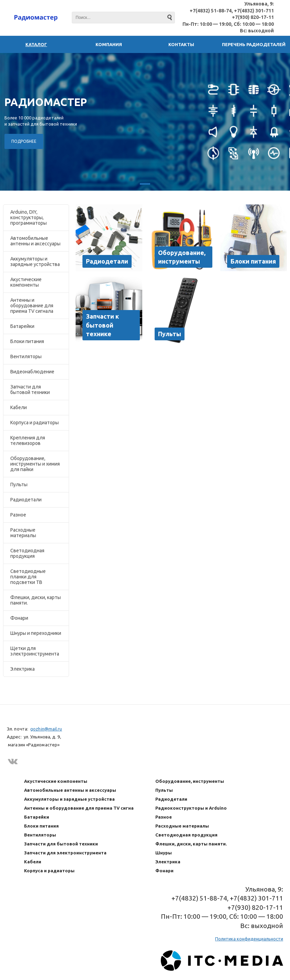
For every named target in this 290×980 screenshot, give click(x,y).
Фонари (19, 618)
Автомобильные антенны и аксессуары (35, 241)
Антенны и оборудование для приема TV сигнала (32, 306)
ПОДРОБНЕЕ (24, 141)
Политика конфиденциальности (249, 939)
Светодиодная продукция (27, 553)
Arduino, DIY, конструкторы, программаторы (29, 217)
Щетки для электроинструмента (35, 651)
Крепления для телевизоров (28, 440)
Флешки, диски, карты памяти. (36, 600)
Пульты (19, 484)
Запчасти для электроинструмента (65, 853)
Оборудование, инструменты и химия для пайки (35, 464)
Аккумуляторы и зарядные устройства (35, 262)
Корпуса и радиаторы (35, 423)
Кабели (19, 407)
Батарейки (22, 326)
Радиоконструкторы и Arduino (191, 808)
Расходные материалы (23, 533)
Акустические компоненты (26, 282)
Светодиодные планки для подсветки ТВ (28, 577)
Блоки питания (27, 341)
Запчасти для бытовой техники (30, 390)
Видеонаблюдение (32, 372)
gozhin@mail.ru (46, 729)
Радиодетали (26, 500)
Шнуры (164, 853)
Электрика (23, 669)
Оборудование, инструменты (190, 781)
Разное (18, 515)
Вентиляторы (26, 356)
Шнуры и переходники (36, 633)
